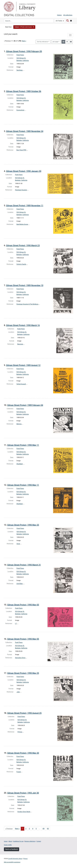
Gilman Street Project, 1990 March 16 (23, 325)
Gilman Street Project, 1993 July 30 (23, 793)
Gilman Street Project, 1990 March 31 (24, 565)
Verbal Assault (21, 384)
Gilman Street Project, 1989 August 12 (23, 365)
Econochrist (20, 110)
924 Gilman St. (21, 58)
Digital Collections (19, 15)
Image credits (8, 845)
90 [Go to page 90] (48, 829)
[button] (24, 27)
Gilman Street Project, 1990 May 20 (23, 753)
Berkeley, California (23, 61)
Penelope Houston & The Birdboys (27, 304)
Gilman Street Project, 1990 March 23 (23, 245)
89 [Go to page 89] (44, 829)
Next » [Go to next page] (17, 829)
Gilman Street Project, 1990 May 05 (23, 605)
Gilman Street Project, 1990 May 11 (23, 445)
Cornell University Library (15, 859)
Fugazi (19, 772)
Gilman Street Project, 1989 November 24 (25, 131)
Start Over (8, 27)
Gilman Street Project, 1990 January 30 (24, 171)
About (10, 841)
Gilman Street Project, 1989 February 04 (25, 405)
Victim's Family (21, 264)
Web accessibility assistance (12, 862)
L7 (16, 624)
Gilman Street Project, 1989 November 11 (25, 206)
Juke (18, 692)
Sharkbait (20, 464)
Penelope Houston (21, 190)
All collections (68, 15)
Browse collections (30, 841)
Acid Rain (20, 584)
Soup (18, 544)
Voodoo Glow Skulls (24, 812)
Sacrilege (20, 70)
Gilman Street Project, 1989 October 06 (24, 91)
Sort (43, 42)
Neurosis (20, 344)
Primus (20, 732)
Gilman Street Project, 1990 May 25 (23, 525)
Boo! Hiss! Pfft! (21, 150)
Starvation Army (20, 658)
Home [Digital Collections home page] (6, 841)
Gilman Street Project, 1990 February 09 (24, 51)
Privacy (25, 859)
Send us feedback (12, 849)
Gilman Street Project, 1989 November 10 (25, 285)
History (59, 15)
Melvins (19, 424)
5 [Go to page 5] (36, 829)
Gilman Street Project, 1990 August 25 (24, 713)
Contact (39, 841)
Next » (24, 41)
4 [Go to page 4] (33, 829)
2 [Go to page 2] (26, 829)
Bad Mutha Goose (22, 224)
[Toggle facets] (70, 35)
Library (27, 7)
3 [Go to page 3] (29, 829)
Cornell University (9, 7)
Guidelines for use (18, 841)
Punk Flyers (20, 55)
